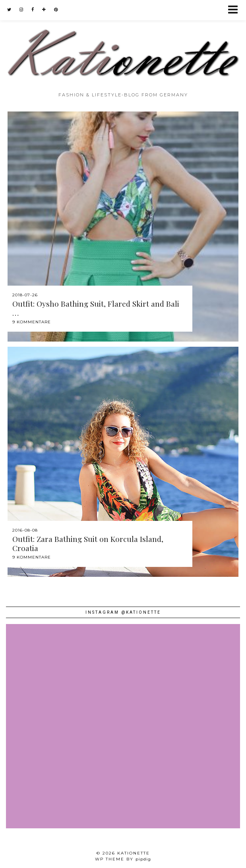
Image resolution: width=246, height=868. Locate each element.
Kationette (134, 853)
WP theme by (123, 859)
